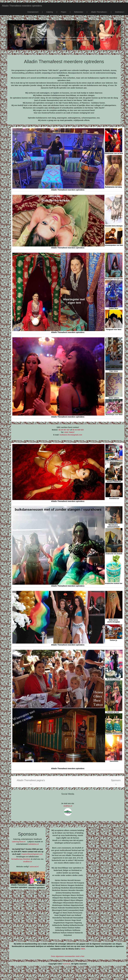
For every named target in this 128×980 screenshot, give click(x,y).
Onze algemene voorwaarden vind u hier (68, 956)
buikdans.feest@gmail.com (71, 435)
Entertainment (33, 12)
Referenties (79, 12)
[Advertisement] (64, 974)
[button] (31, 782)
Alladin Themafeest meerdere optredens (22, 6)
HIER (83, 949)
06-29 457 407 (64, 430)
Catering (50, 12)
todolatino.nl (33, 844)
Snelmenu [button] (120, 12)
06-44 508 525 (78, 430)
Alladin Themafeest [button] (99, 12)
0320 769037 (69, 432)
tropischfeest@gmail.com (32, 854)
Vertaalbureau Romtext (21, 859)
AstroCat (66, 964)
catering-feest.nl (19, 842)
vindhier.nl (68, 806)
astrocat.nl (34, 867)
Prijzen (64, 12)
